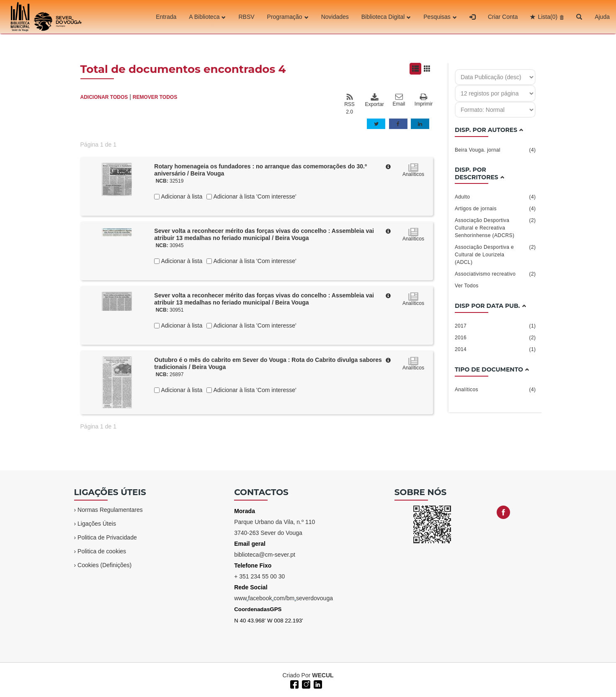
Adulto (495, 197)
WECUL (323, 675)
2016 (495, 338)
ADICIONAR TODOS (104, 97)
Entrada (166, 17)
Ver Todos (467, 286)
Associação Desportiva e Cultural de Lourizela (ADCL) (495, 254)
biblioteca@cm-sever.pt (265, 555)
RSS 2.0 (349, 104)
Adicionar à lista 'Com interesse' (254, 196)
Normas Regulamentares (110, 510)
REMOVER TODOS (155, 97)
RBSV (246, 17)
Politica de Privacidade (107, 537)
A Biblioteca (207, 17)
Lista (548, 17)
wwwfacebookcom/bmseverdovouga (284, 598)
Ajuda (602, 17)
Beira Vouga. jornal (495, 150)
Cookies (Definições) (104, 565)
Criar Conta (503, 17)
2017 (495, 326)
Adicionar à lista (181, 196)
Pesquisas (440, 17)
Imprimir (424, 100)
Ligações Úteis (97, 524)
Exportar (374, 100)
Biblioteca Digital (386, 17)
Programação (288, 17)
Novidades (335, 17)
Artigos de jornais (495, 209)
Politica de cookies (102, 551)
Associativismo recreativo (495, 274)
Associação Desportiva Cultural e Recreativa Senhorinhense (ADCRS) (495, 227)
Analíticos (495, 390)
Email (399, 100)
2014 (495, 349)
